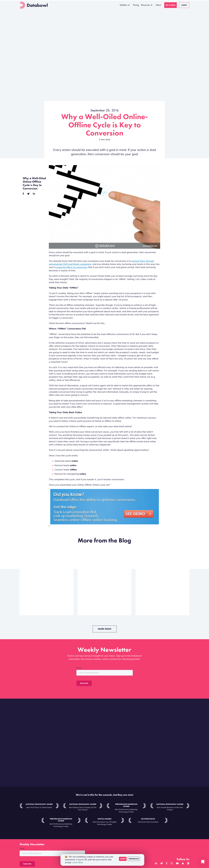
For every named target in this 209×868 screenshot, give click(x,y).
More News (105, 629)
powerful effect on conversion (72, 267)
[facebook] (23, 194)
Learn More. (78, 863)
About (158, 5)
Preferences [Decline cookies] (134, 859)
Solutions (124, 5)
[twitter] (28, 194)
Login (184, 5)
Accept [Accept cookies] (123, 859)
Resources (146, 5)
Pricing (136, 5)
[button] (203, 862)
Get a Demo (171, 5)
